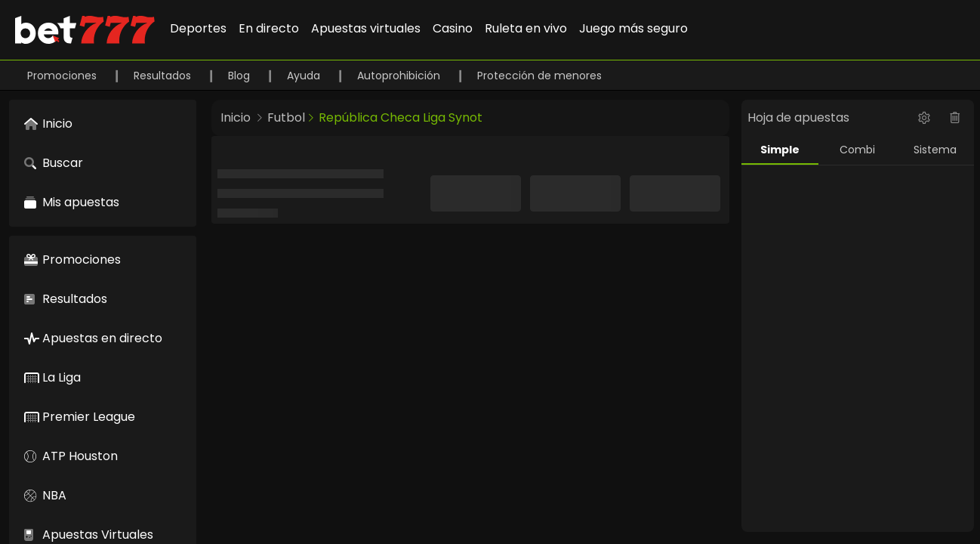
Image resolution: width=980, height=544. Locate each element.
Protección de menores (539, 76)
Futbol (286, 117)
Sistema (935, 150)
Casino (453, 28)
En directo (269, 28)
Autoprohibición (400, 76)
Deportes (198, 28)
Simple (780, 150)
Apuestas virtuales (366, 28)
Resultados (164, 76)
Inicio (236, 117)
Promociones (63, 76)
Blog (240, 76)
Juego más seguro (633, 28)
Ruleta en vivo (526, 28)
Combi (857, 150)
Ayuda (305, 76)
